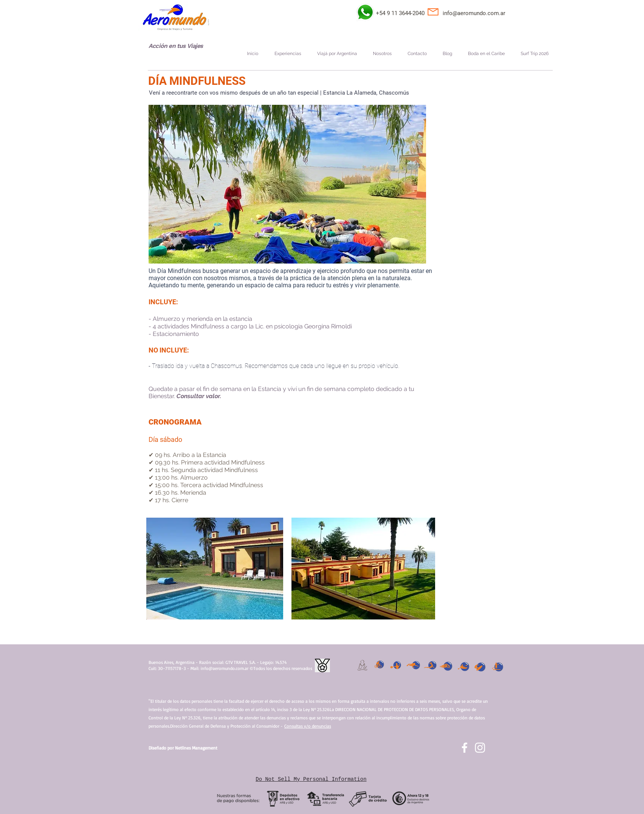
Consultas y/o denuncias (308, 726)
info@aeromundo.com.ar (474, 13)
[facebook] (465, 748)
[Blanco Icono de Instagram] (480, 748)
